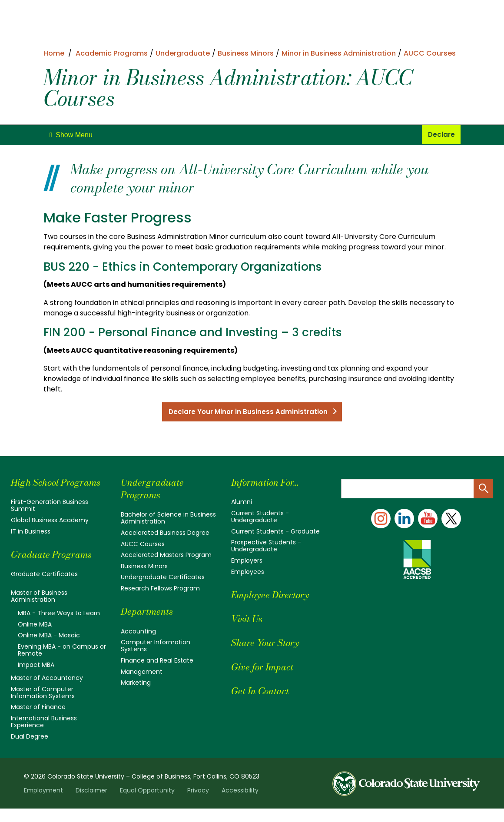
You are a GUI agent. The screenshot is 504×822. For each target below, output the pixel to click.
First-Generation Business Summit (50, 519)
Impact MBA (36, 678)
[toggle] (71, 135)
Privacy (198, 804)
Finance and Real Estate (157, 662)
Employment (43, 804)
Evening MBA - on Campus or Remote (62, 663)
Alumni (242, 504)
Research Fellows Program (160, 590)
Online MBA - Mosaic (49, 649)
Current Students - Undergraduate (260, 518)
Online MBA (35, 638)
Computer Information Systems (156, 647)
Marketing (136, 684)
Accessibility (240, 804)
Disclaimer (91, 804)
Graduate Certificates (44, 588)
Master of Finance (38, 721)
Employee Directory (275, 596)
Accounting (138, 632)
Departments (150, 612)
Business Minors (144, 567)
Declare (441, 135)
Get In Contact (264, 692)
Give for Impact (267, 668)
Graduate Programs (56, 568)
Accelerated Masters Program (166, 556)
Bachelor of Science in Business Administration (168, 519)
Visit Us (249, 620)
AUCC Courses (143, 545)
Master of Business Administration (39, 610)
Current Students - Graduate (275, 533)
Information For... (270, 483)
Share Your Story (269, 644)
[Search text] (417, 490)
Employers (247, 562)
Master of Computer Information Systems (43, 706)
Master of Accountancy (47, 691)
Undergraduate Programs (156, 490)
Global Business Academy (50, 534)
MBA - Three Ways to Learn (59, 627)
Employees (248, 573)
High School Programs (38, 490)
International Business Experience (44, 735)
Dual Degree (30, 750)
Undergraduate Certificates (163, 578)
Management (142, 673)
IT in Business (31, 545)
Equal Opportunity (147, 804)
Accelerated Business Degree (165, 534)
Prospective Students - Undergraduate (266, 547)
